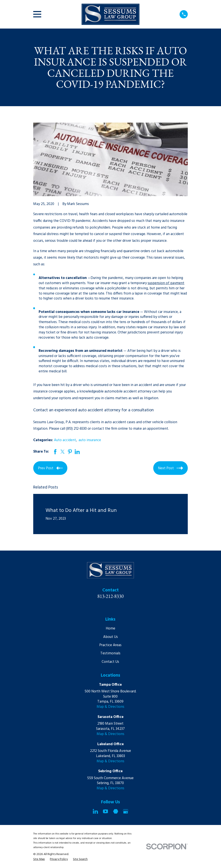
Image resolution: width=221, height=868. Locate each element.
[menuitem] (39, 859)
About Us (110, 637)
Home (110, 629)
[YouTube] (106, 811)
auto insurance (90, 440)
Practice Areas (110, 645)
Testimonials (110, 653)
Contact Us (110, 662)
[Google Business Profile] (126, 811)
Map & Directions (110, 707)
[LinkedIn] (95, 811)
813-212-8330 (110, 596)
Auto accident (65, 440)
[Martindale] (116, 811)
